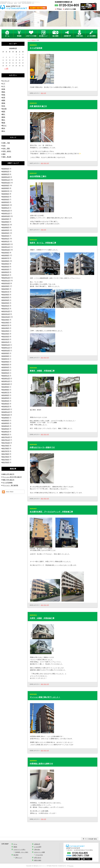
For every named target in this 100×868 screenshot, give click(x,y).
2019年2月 (6, 406)
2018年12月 (6, 409)
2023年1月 (6, 275)
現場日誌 (34, 40)
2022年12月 (6, 278)
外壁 (45, 93)
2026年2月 (6, 171)
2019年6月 (6, 395)
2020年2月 (6, 373)
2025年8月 (6, 188)
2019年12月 (6, 378)
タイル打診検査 (36, 48)
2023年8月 (6, 255)
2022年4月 (6, 300)
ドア (4, 84)
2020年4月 (6, 367)
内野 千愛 (6, 143)
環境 (4, 111)
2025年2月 (6, 205)
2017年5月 (6, 457)
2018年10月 (6, 415)
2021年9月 (6, 320)
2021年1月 (6, 342)
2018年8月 (6, 418)
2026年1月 (6, 174)
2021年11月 (6, 314)
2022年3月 (6, 303)
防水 (4, 128)
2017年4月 (6, 460)
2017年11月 (6, 440)
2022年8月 (6, 289)
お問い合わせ (38, 858)
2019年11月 (6, 381)
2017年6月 (6, 454)
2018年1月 (6, 434)
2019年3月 (6, 404)
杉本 (4, 146)
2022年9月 (6, 286)
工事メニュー (19, 858)
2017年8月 (6, 448)
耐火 (4, 120)
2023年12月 (6, 244)
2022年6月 (6, 295)
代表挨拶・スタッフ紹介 (22, 852)
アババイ (71, 866)
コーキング (6, 81)
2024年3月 (6, 236)
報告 (42, 93)
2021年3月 (6, 336)
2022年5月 (6, 297)
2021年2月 (6, 339)
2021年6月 (6, 328)
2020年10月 (6, 350)
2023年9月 (6, 253)
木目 (4, 106)
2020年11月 (6, 348)
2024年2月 (6, 239)
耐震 (4, 123)
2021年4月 (6, 334)
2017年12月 (6, 437)
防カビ (4, 125)
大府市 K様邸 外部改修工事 (42, 618)
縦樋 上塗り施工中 (8, 474)
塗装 (45, 163)
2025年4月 (6, 199)
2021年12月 (6, 311)
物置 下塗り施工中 (8, 480)
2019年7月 (6, 392)
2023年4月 (6, 267)
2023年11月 (6, 247)
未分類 (4, 109)
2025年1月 (6, 208)
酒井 (4, 154)
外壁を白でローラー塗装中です (42, 447)
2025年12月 (6, 177)
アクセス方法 (39, 855)
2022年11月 (6, 281)
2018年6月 (6, 420)
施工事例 (16, 855)
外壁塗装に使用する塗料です (41, 764)
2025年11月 (6, 180)
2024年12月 (6, 211)
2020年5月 (6, 364)
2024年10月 (6, 216)
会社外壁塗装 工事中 (38, 176)
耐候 (4, 117)
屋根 (4, 100)
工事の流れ (37, 850)
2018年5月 (6, 423)
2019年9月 (6, 387)
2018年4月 (6, 426)
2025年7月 (6, 191)
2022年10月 (6, 283)
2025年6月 (6, 194)
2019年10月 (6, 384)
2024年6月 (6, 227)
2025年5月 (6, 197)
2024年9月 (6, 219)
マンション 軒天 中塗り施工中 (12, 477)
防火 (4, 131)
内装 (4, 89)
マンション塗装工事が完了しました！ (45, 697)
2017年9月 (6, 446)
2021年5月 (6, 331)
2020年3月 (6, 370)
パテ (4, 86)
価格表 (15, 847)
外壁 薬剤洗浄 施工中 (38, 106)
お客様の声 (37, 844)
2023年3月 (6, 269)
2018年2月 (6, 432)
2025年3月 (6, 202)
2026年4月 (6, 169)
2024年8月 (6, 222)
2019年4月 (6, 401)
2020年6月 (6, 362)
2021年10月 (6, 317)
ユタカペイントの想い (19, 850)
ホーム (29, 40)
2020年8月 (6, 356)
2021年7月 (6, 325)
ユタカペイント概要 (39, 852)
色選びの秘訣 (38, 860)
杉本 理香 (6, 148)
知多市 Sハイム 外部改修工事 (43, 243)
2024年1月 (6, 241)
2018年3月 (6, 429)
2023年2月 (6, 272)
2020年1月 (6, 376)
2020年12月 (6, 345)
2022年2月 (6, 306)
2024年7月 (6, 225)
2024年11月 (6, 213)
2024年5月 (6, 230)
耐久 (4, 114)
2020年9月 (6, 353)
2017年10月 (6, 443)
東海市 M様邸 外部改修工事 (42, 371)
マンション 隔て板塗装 (10, 485)
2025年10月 (6, 183)
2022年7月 (6, 292)
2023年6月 (6, 261)
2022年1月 (6, 309)
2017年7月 (6, 451)
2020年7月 (6, 359)
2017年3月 (6, 462)
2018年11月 (6, 412)
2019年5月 (6, 398)
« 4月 (6, 69)
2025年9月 (6, 185)
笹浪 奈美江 (7, 151)
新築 (4, 103)
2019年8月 (6, 390)
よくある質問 (38, 847)
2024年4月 (6, 233)
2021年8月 (6, 323)
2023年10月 (6, 250)
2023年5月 (6, 264)
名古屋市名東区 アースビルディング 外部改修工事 (51, 512)
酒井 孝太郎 (7, 157)
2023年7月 (6, 258)
